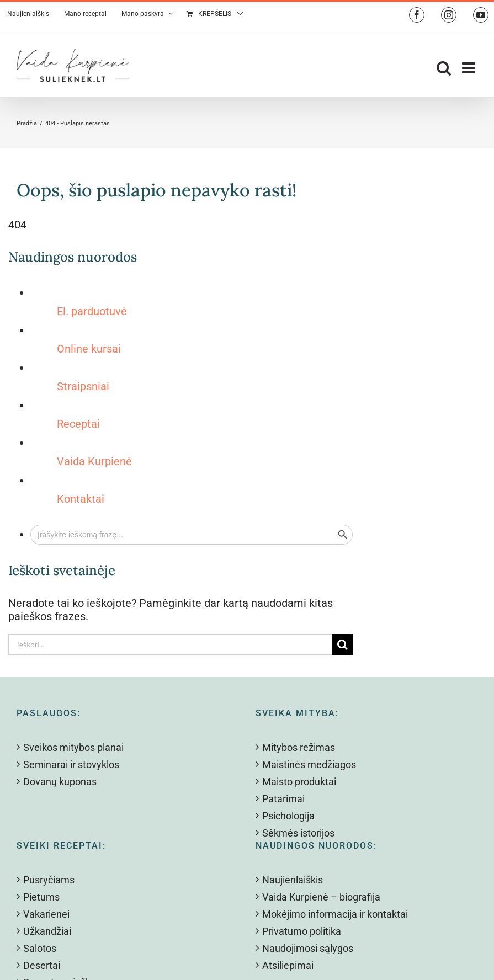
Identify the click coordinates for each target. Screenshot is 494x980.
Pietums (41, 897)
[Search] (342, 645)
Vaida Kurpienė (94, 461)
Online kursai (89, 349)
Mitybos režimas (299, 747)
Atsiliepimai (288, 965)
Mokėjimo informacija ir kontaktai (335, 914)
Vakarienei (46, 914)
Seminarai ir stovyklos (71, 765)
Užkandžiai (47, 931)
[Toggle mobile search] (444, 68)
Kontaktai (81, 499)
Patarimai (283, 799)
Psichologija (288, 816)
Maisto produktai (299, 782)
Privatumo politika (302, 931)
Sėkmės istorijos (298, 833)
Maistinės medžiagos (309, 765)
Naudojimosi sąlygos (308, 948)
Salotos (40, 948)
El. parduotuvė (92, 311)
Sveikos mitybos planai (73, 747)
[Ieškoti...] (170, 645)
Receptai (78, 424)
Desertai (42, 965)
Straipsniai (83, 386)
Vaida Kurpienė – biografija (321, 897)
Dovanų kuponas (60, 782)
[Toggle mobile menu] (470, 68)
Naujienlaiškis (293, 880)
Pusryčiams (49, 880)
